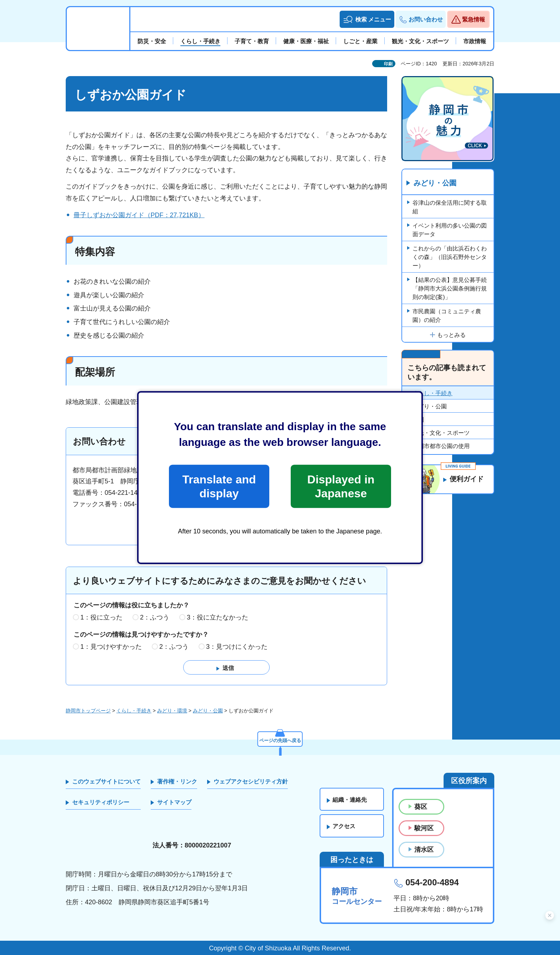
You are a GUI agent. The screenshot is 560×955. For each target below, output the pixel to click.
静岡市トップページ (88, 711)
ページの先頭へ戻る (280, 740)
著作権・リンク (177, 782)
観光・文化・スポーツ (441, 433)
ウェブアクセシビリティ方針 (251, 782)
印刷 (388, 64)
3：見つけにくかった (237, 647)
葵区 (421, 807)
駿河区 (424, 828)
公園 (418, 420)
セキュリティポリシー (101, 803)
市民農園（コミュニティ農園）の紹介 (447, 316)
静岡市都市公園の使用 (441, 446)
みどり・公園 (435, 183)
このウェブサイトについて (106, 782)
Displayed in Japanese (341, 486)
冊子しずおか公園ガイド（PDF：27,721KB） (139, 215)
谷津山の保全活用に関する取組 (450, 207)
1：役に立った (101, 617)
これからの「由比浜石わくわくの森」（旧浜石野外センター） (450, 257)
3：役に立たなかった (217, 617)
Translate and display (219, 486)
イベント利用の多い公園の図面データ (450, 230)
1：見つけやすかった (111, 647)
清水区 (424, 850)
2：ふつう (155, 617)
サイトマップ (174, 803)
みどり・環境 (172, 711)
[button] (367, 19)
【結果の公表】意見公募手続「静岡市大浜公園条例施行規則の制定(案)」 (450, 289)
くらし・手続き (432, 394)
